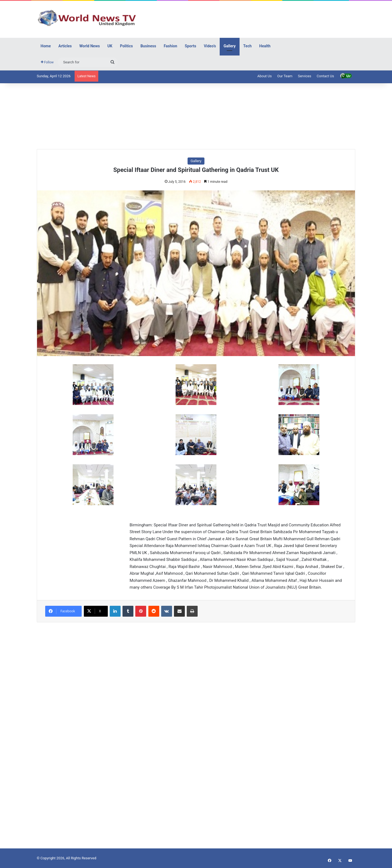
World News (90, 46)
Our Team (285, 76)
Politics (126, 46)
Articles (65, 46)
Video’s (210, 46)
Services (304, 76)
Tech (248, 46)
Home (46, 46)
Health (265, 46)
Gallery (229, 46)
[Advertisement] (250, 18)
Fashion (170, 46)
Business (148, 46)
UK (110, 46)
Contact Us (325, 76)
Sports (191, 46)
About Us (264, 76)
